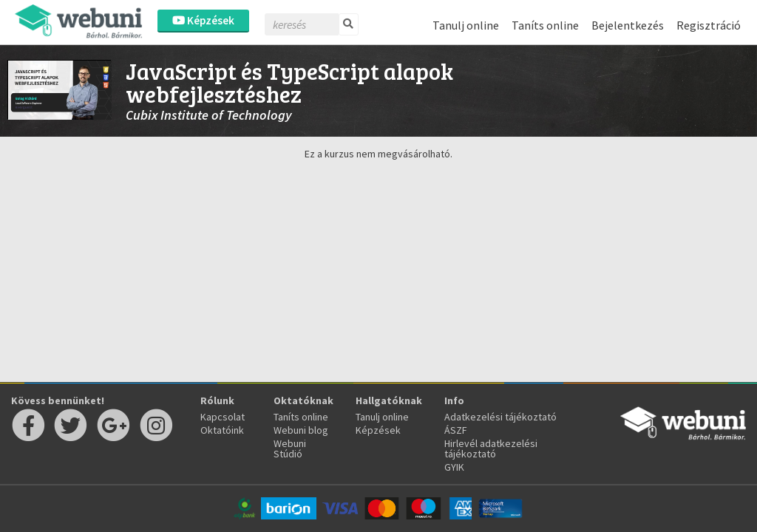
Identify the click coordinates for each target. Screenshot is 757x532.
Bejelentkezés (628, 25)
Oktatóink (222, 430)
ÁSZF (456, 430)
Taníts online (545, 25)
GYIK (454, 467)
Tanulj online (466, 25)
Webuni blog (301, 430)
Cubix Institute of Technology (209, 115)
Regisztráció (709, 25)
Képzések (203, 20)
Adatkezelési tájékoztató (500, 417)
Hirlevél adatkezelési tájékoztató (491, 449)
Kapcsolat (223, 417)
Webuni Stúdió (290, 449)
